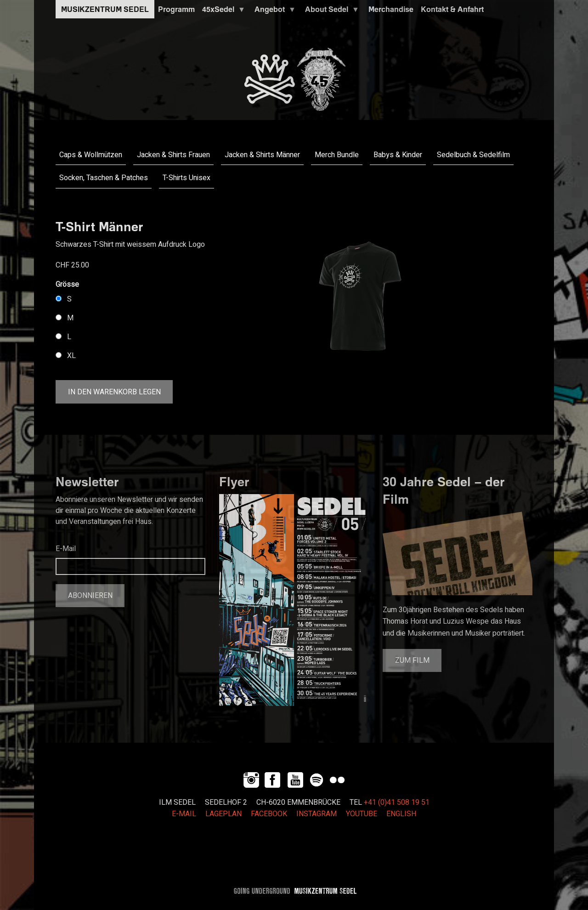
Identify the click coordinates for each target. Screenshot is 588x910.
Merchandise (391, 9)
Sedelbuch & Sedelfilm (473, 155)
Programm (176, 9)
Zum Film (412, 660)
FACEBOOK (269, 814)
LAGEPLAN (223, 814)
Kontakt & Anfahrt (452, 9)
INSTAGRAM (317, 814)
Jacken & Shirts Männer (262, 155)
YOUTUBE (362, 814)
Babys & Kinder (398, 155)
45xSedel (222, 11)
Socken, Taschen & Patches (104, 178)
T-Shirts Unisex (187, 178)
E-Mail (66, 549)
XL (71, 356)
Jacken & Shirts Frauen (173, 155)
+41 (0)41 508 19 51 (397, 802)
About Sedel (330, 11)
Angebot (273, 11)
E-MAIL (184, 814)
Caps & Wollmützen (91, 155)
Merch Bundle (337, 155)
